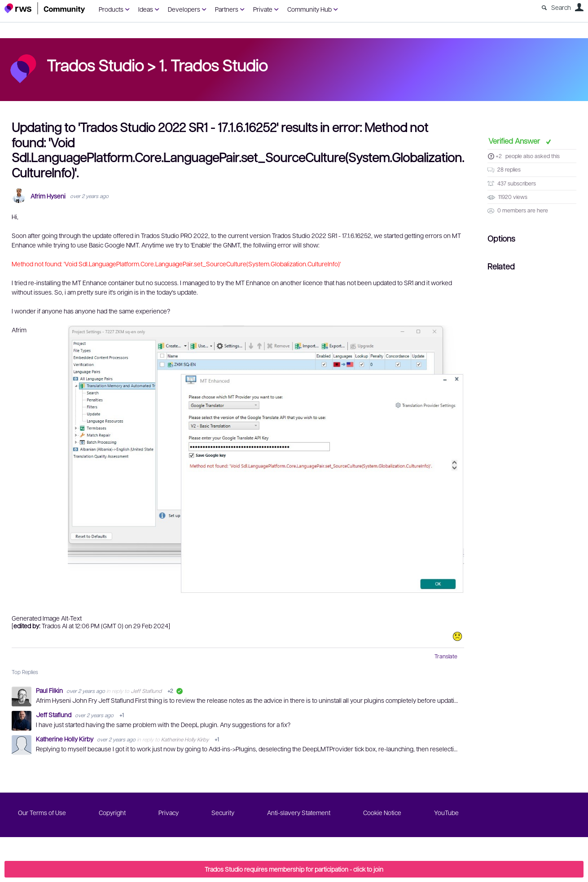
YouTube (446, 812)
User (579, 7)
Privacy (169, 812)
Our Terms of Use (42, 812)
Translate (446, 656)
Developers (184, 9)
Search (561, 7)
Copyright (112, 812)
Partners (227, 9)
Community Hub (309, 9)
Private (263, 9)
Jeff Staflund (146, 691)
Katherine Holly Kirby (65, 739)
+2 (499, 156)
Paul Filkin (50, 690)
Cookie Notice (382, 812)
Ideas (146, 9)
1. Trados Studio (213, 65)
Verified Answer (515, 141)
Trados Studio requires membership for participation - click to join (294, 869)
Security (223, 812)
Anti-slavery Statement (299, 812)
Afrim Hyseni (48, 196)
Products (111, 9)
